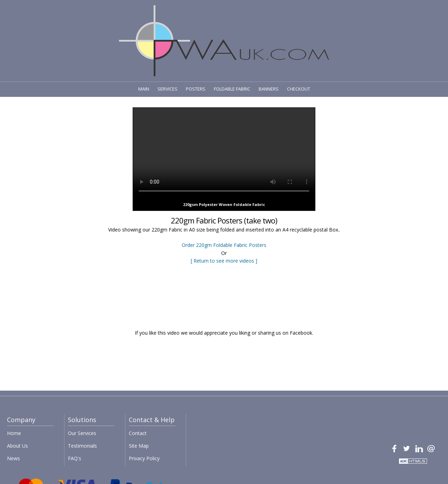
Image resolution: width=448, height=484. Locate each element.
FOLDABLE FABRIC (232, 89)
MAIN (144, 89)
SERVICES (167, 89)
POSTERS (196, 89)
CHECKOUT (299, 89)
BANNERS (269, 89)
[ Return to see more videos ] (224, 261)
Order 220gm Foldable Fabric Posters (224, 245)
